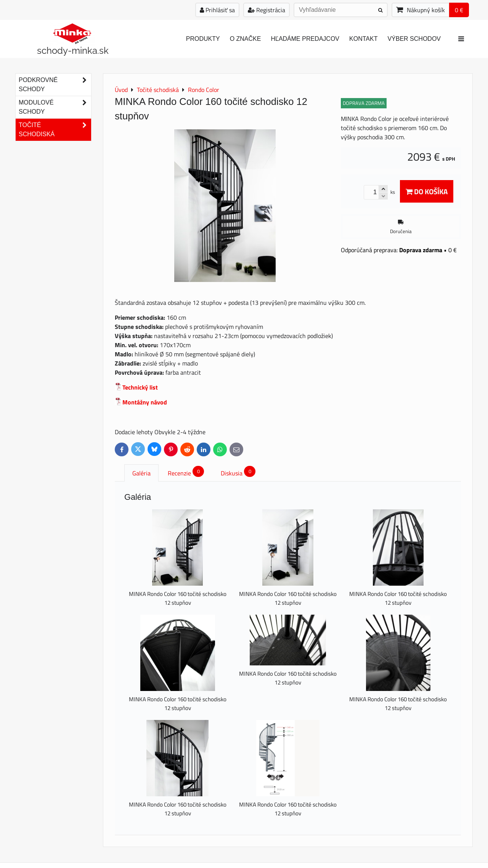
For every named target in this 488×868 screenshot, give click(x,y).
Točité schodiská (55, 130)
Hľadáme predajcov (305, 39)
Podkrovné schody (55, 85)
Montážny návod (145, 402)
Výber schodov (414, 39)
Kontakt (363, 39)
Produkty (203, 39)
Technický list (140, 387)
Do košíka (427, 191)
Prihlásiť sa (217, 10)
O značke (246, 39)
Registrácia (266, 10)
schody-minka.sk (73, 51)
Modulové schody (55, 107)
